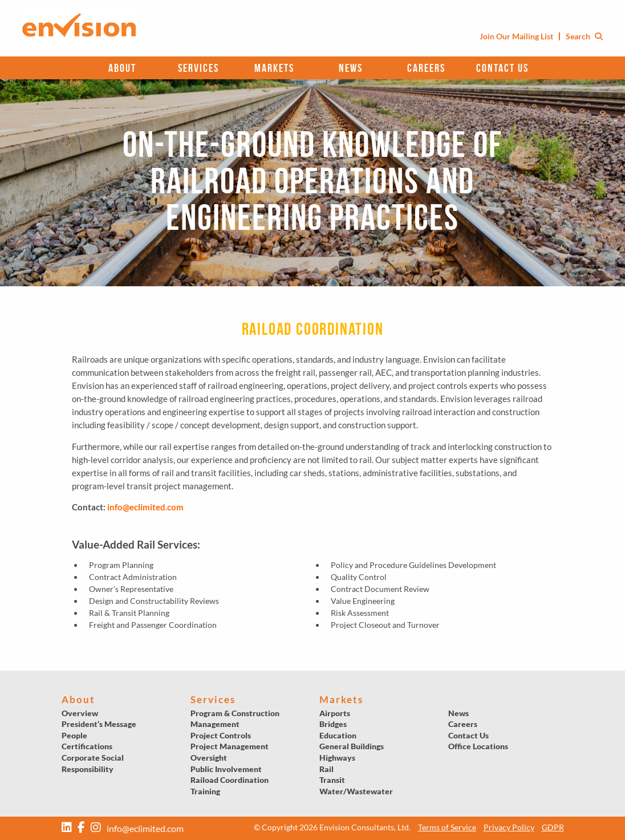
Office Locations (478, 746)
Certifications (87, 746)
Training (205, 791)
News (351, 68)
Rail (326, 769)
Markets (274, 68)
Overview (80, 713)
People (74, 735)
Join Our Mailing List (516, 36)
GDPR (553, 827)
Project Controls (221, 735)
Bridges (333, 724)
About (122, 68)
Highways (337, 758)
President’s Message (99, 724)
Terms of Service (447, 827)
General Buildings (352, 746)
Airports (335, 713)
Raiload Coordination (230, 780)
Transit (332, 780)
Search (584, 36)
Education (338, 735)
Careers (426, 68)
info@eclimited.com (145, 507)
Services (198, 68)
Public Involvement (226, 769)
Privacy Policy (509, 827)
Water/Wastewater (356, 791)
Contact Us (502, 68)
